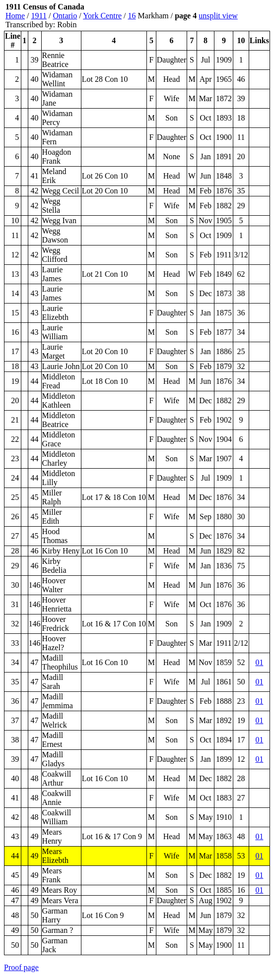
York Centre (102, 16)
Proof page (21, 967)
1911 (39, 16)
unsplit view (218, 16)
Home (15, 16)
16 (132, 16)
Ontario (65, 16)
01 (259, 662)
